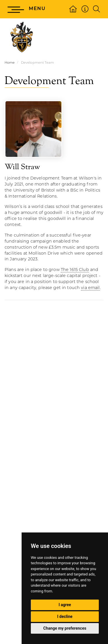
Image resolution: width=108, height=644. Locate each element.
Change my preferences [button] (65, 628)
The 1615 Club (75, 270)
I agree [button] (65, 605)
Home (10, 63)
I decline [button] (65, 616)
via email (90, 288)
